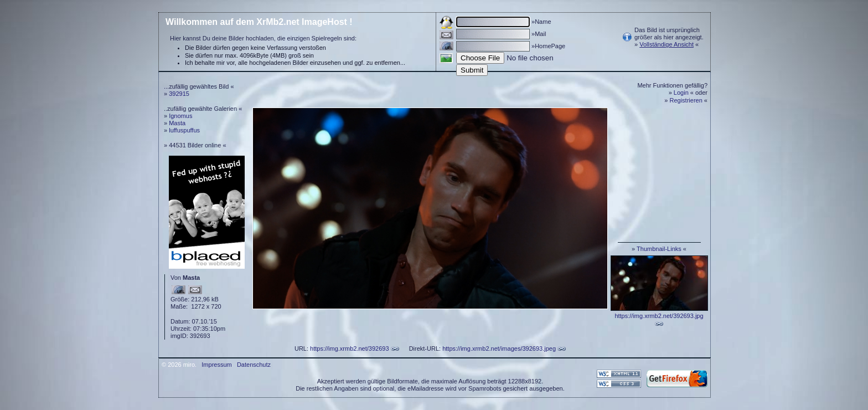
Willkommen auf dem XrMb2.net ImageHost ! (259, 22)
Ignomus (180, 116)
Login (681, 93)
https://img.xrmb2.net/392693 (349, 348)
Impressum (216, 365)
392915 (179, 94)
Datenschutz (254, 365)
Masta (177, 123)
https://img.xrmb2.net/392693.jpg (659, 316)
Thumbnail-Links (659, 249)
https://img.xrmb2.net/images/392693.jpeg (499, 348)
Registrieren (686, 100)
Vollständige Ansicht (666, 44)
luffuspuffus (184, 130)
